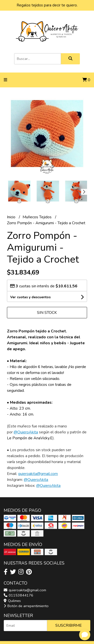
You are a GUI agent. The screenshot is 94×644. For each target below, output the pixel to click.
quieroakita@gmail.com (38, 474)
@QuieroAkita (26, 432)
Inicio (12, 217)
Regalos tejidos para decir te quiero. (47, 5)
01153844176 (18, 595)
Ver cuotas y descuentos (30, 297)
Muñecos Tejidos (38, 217)
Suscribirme (69, 625)
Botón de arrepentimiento (26, 606)
